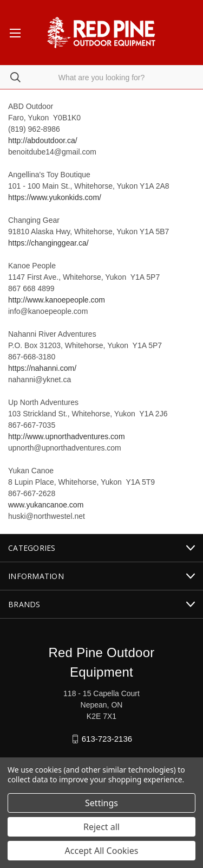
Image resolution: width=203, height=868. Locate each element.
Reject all (101, 827)
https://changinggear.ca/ (48, 243)
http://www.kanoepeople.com (57, 300)
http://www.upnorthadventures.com (67, 436)
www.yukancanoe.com (46, 505)
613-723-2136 (107, 739)
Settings (101, 803)
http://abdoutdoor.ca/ (43, 140)
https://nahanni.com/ (42, 368)
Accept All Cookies (102, 851)
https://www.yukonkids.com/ (55, 197)
